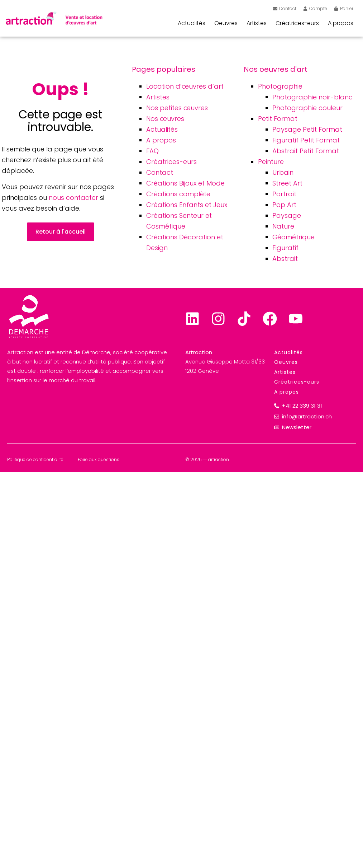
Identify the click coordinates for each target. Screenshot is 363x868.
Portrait (284, 194)
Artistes (257, 23)
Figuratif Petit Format (306, 140)
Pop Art (284, 205)
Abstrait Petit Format (306, 151)
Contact (160, 172)
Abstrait (285, 259)
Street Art (287, 183)
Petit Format (278, 119)
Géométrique (293, 237)
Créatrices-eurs (297, 23)
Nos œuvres (165, 119)
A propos (341, 23)
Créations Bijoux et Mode (185, 183)
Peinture (271, 162)
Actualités (192, 23)
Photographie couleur (307, 108)
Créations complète (178, 194)
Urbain (283, 172)
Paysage (287, 215)
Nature (283, 226)
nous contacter (73, 198)
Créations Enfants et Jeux (187, 205)
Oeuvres (226, 23)
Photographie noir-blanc (312, 97)
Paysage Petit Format (307, 129)
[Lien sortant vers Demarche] (29, 316)
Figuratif (285, 248)
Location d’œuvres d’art (185, 86)
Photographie (280, 86)
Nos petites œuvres (177, 108)
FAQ (152, 151)
